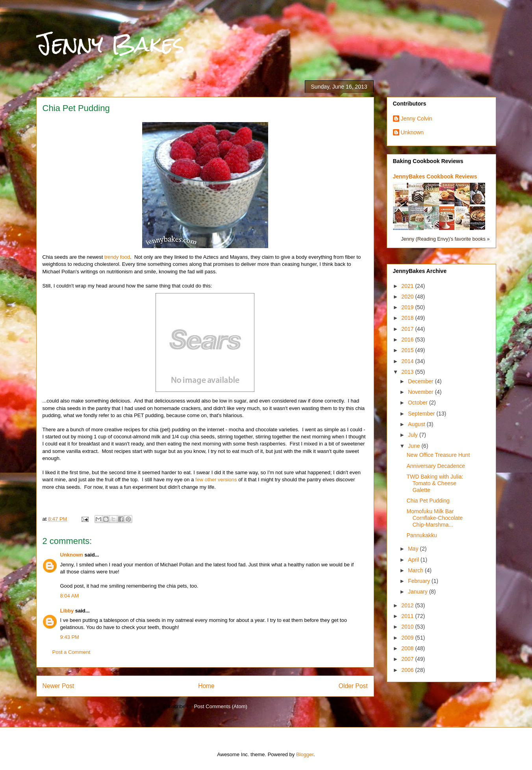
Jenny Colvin (417, 119)
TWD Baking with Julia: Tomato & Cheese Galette (435, 483)
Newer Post (58, 686)
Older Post (353, 686)
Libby (67, 611)
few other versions (216, 480)
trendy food (117, 257)
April (414, 560)
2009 (408, 638)
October (419, 403)
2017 (408, 329)
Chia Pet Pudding (428, 501)
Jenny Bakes (110, 44)
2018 (408, 318)
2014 (408, 361)
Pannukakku (422, 535)
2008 (408, 648)
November (421, 392)
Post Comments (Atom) (221, 706)
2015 (408, 350)
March (416, 570)
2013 (408, 372)
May (414, 549)
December (421, 381)
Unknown (72, 555)
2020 (408, 297)
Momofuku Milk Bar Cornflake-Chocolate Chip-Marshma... (435, 518)
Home (206, 686)
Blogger (305, 754)
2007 (408, 659)
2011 (408, 616)
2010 (408, 627)
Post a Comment (71, 652)
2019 (408, 307)
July (414, 435)
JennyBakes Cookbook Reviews (435, 176)
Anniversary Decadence (436, 466)
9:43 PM (70, 637)
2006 (408, 670)
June (415, 446)
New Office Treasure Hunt (438, 455)
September (422, 414)
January (419, 592)
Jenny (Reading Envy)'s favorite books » (445, 239)
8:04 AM (70, 596)
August (417, 424)
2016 (408, 340)
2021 (408, 286)
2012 (408, 605)
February (420, 581)
